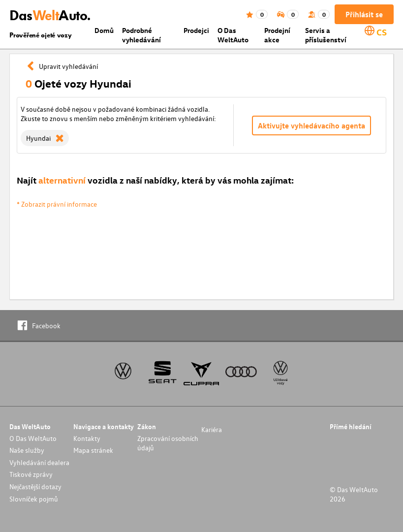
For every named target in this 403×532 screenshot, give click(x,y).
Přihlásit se (364, 14)
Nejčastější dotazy (35, 486)
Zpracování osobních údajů (168, 443)
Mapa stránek (93, 450)
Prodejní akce (277, 35)
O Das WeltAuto (233, 35)
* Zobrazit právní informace (57, 204)
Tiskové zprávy (31, 474)
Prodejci (196, 30)
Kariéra (212, 429)
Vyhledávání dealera (39, 462)
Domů (104, 30)
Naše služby (27, 450)
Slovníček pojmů (34, 499)
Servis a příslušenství (326, 35)
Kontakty (87, 438)
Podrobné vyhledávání (141, 35)
